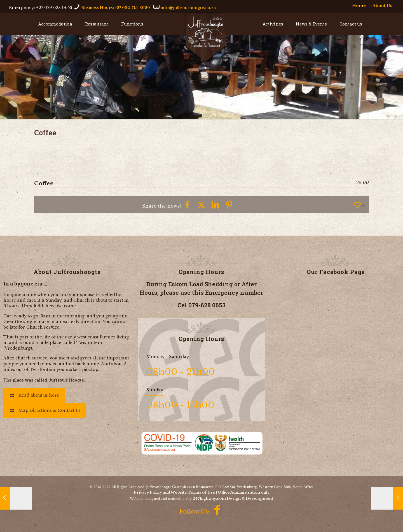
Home (359, 6)
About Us (382, 6)
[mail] (188, 7)
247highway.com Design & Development (233, 499)
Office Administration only (244, 492)
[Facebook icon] (218, 511)
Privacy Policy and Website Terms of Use (174, 492)
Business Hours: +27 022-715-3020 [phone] (116, 8)
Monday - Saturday (168, 356)
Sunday (155, 390)
